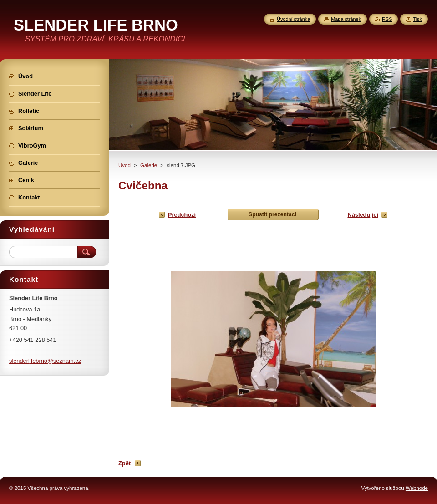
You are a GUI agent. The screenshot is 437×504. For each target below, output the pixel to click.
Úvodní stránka (293, 19)
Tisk (417, 19)
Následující (363, 215)
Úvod (124, 165)
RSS (387, 19)
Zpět (124, 463)
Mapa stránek (346, 19)
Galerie (149, 165)
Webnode (417, 488)
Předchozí (182, 215)
